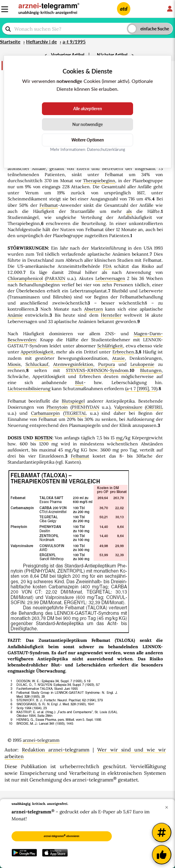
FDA (107, 266)
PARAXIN (56, 278)
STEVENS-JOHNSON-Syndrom (97, 370)
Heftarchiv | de (41, 42)
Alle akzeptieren (88, 109)
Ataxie (118, 358)
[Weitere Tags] (162, 832)
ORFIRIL (154, 407)
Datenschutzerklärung (106, 149)
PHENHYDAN (86, 407)
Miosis (14, 364)
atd (124, 9)
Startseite (10, 42)
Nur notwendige (87, 124)
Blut (79, 383)
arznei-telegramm (41, 740)
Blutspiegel (73, 401)
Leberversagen (110, 278)
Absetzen (94, 309)
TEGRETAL (75, 413)
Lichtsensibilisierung (29, 389)
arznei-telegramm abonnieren (62, 836)
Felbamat (49, 205)
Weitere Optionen (88, 140)
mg (119, 438)
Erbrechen (123, 352)
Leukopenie (142, 364)
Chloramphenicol (25, 278)
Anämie (15, 315)
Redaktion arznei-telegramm (56, 750)
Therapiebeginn (99, 181)
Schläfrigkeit (110, 346)
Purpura (106, 364)
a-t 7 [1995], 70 (141, 389)
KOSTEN (43, 438)
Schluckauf (37, 364)
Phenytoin (57, 407)
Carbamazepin (45, 413)
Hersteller (111, 315)
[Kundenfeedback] (162, 855)
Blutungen (151, 370)
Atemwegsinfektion (73, 364)
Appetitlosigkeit (37, 352)
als (129, 211)
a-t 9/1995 (74, 42)
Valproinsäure (128, 407)
